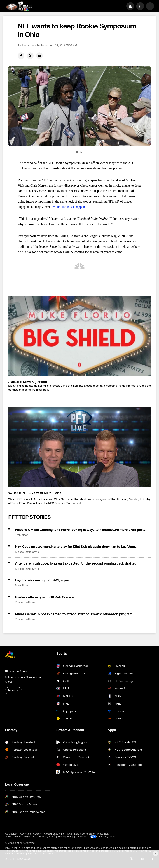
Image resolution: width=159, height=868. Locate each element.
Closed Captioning (54, 834)
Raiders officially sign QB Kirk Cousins (45, 597)
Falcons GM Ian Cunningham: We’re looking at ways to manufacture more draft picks (80, 530)
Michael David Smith (27, 552)
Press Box (103, 834)
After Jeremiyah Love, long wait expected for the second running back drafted (76, 563)
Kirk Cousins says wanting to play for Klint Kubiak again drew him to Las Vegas (76, 547)
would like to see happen (69, 207)
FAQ (69, 834)
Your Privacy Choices (109, 837)
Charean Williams (25, 603)
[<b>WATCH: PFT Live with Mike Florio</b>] (79, 447)
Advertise (25, 834)
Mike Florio (21, 586)
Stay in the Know (16, 671)
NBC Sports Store (84, 834)
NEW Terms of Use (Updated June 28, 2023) (31, 837)
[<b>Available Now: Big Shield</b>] (79, 336)
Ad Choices (11, 834)
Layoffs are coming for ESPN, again (42, 580)
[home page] (19, 6)
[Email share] (39, 56)
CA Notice (81, 837)
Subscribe (14, 691)
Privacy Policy (65, 837)
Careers (37, 834)
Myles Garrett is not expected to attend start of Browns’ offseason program (74, 614)
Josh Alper (28, 46)
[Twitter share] (30, 56)
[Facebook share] (21, 56)
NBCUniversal (28, 843)
